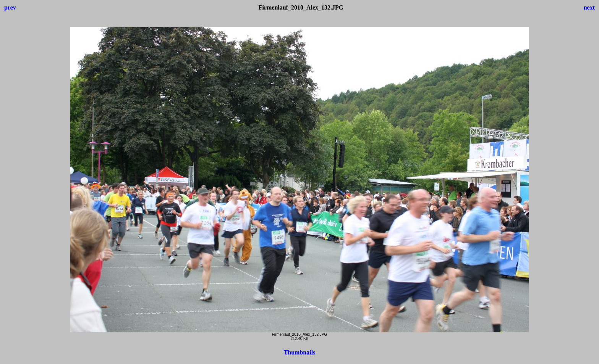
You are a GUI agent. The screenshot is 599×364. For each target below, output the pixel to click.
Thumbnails (300, 352)
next (589, 7)
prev (10, 7)
